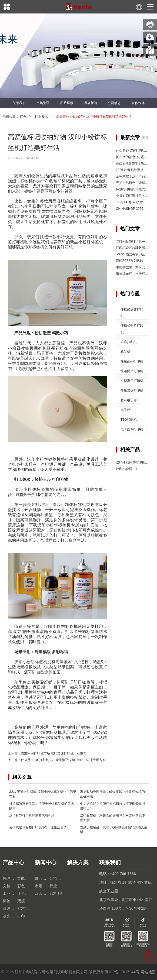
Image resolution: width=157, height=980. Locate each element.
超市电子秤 (129, 400)
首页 (23, 116)
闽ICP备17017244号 (122, 972)
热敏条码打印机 (132, 361)
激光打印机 (10, 916)
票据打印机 (25, 901)
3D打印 (56, 893)
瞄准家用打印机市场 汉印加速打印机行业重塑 (54, 753)
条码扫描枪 (10, 909)
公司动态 (114, 103)
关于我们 (19, 103)
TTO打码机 (129, 420)
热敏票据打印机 (132, 390)
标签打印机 (10, 901)
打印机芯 (25, 916)
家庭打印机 (129, 342)
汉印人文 (42, 893)
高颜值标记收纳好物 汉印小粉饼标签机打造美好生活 (94, 116)
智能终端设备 (25, 878)
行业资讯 (41, 116)
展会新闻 (91, 103)
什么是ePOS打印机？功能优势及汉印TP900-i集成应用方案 (63, 760)
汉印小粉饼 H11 (128, 469)
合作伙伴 (138, 103)
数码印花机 (10, 878)
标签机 (125, 352)
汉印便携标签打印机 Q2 (134, 462)
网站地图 (148, 972)
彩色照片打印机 (25, 886)
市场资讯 (43, 103)
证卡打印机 (25, 893)
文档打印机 (10, 886)
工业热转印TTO (10, 893)
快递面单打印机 (132, 371)
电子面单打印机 (132, 429)
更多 (145, 138)
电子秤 (125, 410)
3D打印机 (25, 909)
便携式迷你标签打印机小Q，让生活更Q (38, 827)
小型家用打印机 (132, 381)
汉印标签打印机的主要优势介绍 (32, 815)
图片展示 (67, 103)
